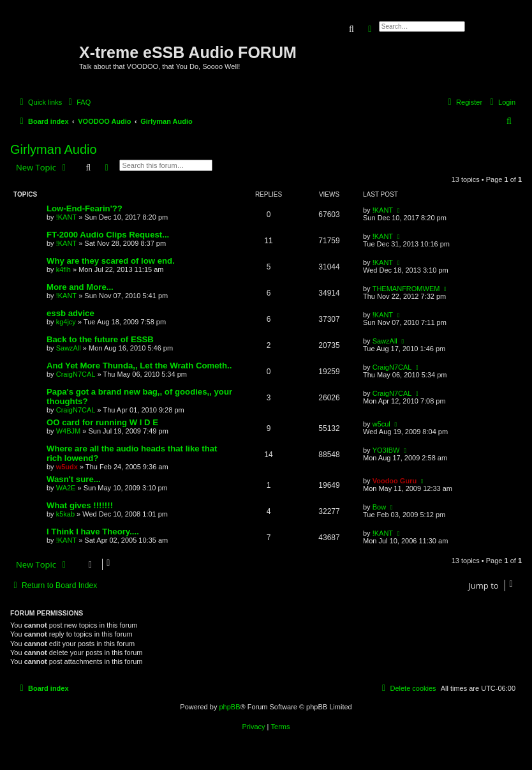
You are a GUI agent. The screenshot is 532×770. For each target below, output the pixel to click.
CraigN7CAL (76, 374)
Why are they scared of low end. (111, 261)
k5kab (65, 514)
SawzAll (69, 348)
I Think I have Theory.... (93, 532)
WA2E (66, 488)
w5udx (67, 467)
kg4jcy (66, 322)
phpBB (229, 707)
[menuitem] (78, 102)
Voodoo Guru (395, 481)
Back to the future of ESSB (100, 339)
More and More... (80, 287)
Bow (379, 507)
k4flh (63, 269)
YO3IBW (386, 450)
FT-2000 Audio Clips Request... (108, 235)
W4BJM (69, 431)
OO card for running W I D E (102, 422)
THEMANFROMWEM (406, 289)
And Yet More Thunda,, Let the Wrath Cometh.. (139, 366)
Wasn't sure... (74, 479)
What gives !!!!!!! (80, 505)
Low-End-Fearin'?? (85, 208)
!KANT (66, 217)
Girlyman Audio (54, 149)
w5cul (381, 424)
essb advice (70, 313)
